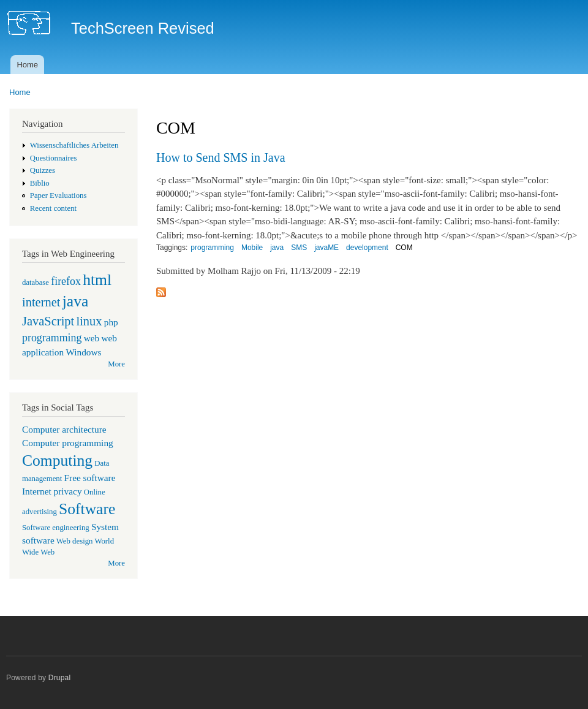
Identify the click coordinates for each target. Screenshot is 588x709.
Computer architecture (64, 429)
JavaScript (48, 321)
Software (87, 509)
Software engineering (56, 528)
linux (89, 321)
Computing (57, 461)
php (111, 322)
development (367, 248)
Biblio (40, 183)
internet (41, 302)
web (92, 338)
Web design (75, 541)
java (76, 301)
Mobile (252, 248)
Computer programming (68, 443)
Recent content (53, 208)
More (116, 364)
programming (52, 338)
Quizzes (43, 170)
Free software (90, 478)
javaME (326, 248)
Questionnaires (54, 158)
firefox (66, 281)
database (36, 282)
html (97, 280)
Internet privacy (52, 491)
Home (27, 65)
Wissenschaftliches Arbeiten (74, 145)
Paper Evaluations (58, 195)
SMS (299, 248)
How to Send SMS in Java (221, 157)
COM (404, 248)
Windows (83, 352)
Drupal (60, 678)
